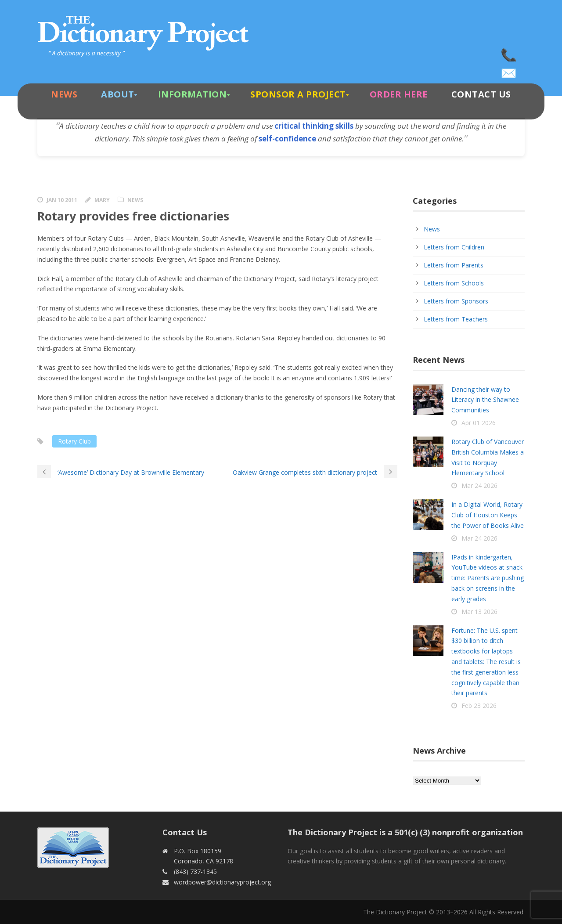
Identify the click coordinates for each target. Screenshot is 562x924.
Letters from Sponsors (456, 301)
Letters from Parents (454, 265)
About (118, 94)
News (64, 94)
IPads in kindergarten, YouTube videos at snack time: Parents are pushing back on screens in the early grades (488, 578)
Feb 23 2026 (479, 706)
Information (193, 94)
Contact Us (481, 94)
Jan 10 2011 (62, 200)
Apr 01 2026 (479, 423)
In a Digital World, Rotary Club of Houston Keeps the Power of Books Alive (488, 515)
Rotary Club (74, 441)
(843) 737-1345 (509, 53)
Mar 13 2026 (479, 612)
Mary (102, 200)
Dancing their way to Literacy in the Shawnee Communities (485, 400)
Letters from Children (454, 247)
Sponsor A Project (298, 94)
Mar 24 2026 (479, 485)
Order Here (399, 94)
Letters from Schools (454, 283)
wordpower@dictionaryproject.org (509, 70)
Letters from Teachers (456, 319)
